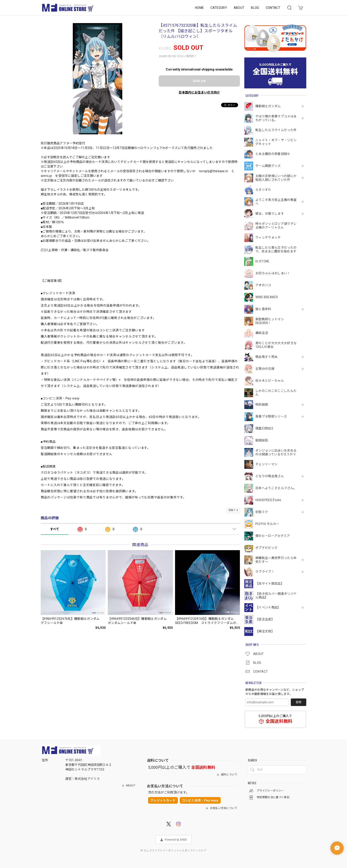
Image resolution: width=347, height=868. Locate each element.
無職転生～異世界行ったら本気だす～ (276, 560)
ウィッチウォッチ (268, 237)
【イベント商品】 (268, 607)
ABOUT (239, 8)
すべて (55, 529)
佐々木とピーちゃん (270, 381)
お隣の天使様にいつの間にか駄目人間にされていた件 (276, 178)
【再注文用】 (265, 631)
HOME (199, 8)
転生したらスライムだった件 (276, 130)
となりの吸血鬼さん (270, 476)
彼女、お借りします (270, 214)
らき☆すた (263, 190)
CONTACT (273, 8)
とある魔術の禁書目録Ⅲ (274, 154)
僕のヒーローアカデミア (273, 536)
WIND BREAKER (267, 297)
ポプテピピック (266, 548)
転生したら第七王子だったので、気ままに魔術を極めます (276, 249)
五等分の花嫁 (265, 369)
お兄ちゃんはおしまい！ (273, 273)
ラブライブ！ (265, 572)
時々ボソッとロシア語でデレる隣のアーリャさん (276, 226)
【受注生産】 (265, 619)
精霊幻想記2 (264, 428)
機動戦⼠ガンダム (268, 106)
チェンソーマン (266, 464)
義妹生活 (262, 333)
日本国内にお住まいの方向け (199, 92)
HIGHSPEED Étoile (268, 500)
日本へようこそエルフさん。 (276, 488)
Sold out (199, 81)
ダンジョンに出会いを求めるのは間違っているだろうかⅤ (276, 452)
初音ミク (262, 512)
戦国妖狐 (262, 440)
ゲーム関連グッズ (268, 166)
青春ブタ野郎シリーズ (271, 416)
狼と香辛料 (263, 309)
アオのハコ (263, 285)
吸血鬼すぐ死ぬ (266, 357)
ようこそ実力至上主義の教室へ (276, 202)
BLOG (255, 8)
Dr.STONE (262, 261)
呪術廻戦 (262, 404)
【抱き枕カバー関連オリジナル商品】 (276, 596)
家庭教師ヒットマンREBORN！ (270, 321)
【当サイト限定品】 (270, 584)
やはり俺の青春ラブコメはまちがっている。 (276, 118)
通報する (233, 510)
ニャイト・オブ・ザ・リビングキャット (276, 142)
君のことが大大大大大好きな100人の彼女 (276, 345)
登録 (299, 702)
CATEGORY (219, 8)
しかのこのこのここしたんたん (276, 393)
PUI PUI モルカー (267, 524)
